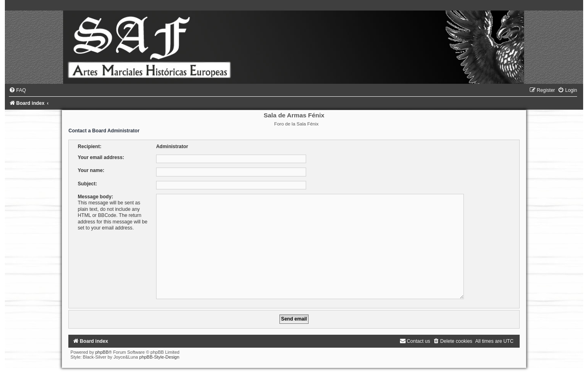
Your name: (91, 170)
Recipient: (89, 147)
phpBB (102, 349)
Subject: (87, 184)
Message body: (95, 197)
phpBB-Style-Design (159, 354)
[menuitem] (17, 90)
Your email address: (101, 157)
